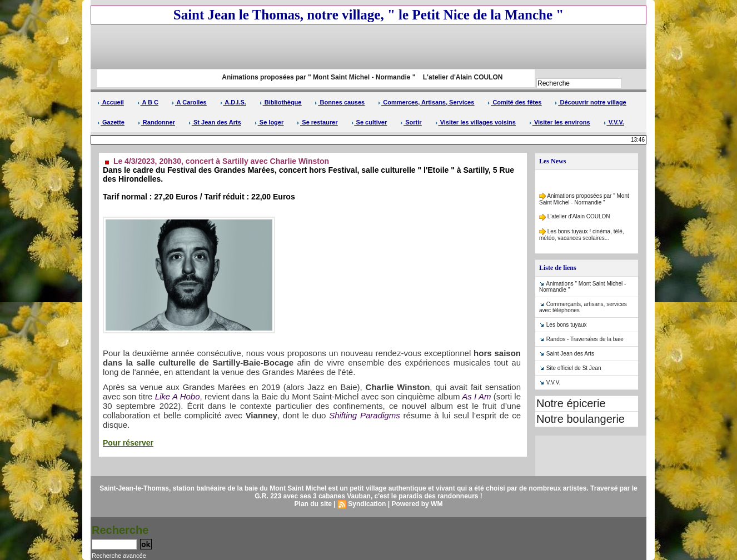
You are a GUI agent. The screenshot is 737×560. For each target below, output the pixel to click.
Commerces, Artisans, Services (426, 102)
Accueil (111, 102)
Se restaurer (317, 122)
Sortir (411, 122)
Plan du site (313, 504)
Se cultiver (369, 122)
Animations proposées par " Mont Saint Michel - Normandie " (322, 77)
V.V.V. (614, 122)
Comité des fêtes (514, 102)
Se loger (269, 122)
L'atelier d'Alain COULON (468, 77)
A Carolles (189, 102)
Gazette (111, 122)
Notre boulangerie (581, 419)
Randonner (156, 122)
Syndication (367, 504)
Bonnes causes (340, 102)
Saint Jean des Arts (570, 354)
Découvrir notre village (590, 102)
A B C (148, 102)
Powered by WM (417, 504)
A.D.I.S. (233, 102)
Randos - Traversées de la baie (585, 339)
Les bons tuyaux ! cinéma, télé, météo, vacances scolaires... (582, 236)
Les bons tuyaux (567, 325)
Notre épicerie (571, 403)
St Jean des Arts (215, 122)
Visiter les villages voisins (475, 122)
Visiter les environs (560, 122)
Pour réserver (128, 443)
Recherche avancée (119, 556)
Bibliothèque (281, 102)
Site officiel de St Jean (574, 368)
